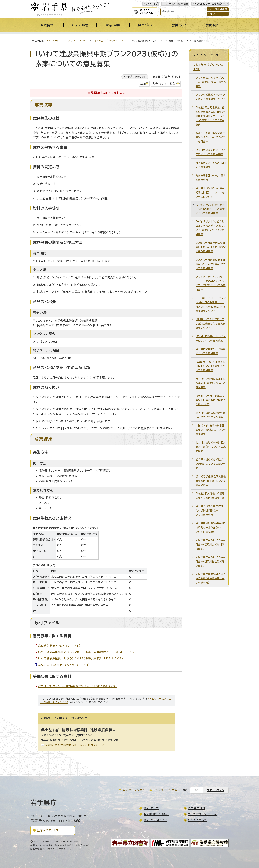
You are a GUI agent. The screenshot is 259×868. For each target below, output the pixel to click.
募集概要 (44, 105)
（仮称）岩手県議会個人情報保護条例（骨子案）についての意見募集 (211, 481)
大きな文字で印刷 (164, 84)
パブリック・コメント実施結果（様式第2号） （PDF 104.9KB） (77, 687)
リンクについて (198, 821)
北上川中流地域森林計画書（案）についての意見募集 (211, 415)
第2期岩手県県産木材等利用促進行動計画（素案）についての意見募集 (211, 366)
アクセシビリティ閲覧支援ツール (211, 4)
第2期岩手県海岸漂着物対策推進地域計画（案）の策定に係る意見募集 (211, 247)
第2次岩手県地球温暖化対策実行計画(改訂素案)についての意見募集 (211, 264)
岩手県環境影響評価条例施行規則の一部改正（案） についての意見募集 (211, 528)
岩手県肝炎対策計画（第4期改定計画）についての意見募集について (210, 193)
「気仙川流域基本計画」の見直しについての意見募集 (211, 339)
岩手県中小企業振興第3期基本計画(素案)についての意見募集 (211, 383)
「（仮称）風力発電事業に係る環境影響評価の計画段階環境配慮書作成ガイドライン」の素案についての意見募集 (211, 116)
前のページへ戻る (134, 790)
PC (196, 791)
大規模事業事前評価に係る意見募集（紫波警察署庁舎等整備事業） (211, 579)
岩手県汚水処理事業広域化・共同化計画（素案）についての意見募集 (210, 511)
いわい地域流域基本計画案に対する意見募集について (211, 97)
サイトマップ (152, 4)
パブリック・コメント (76, 41)
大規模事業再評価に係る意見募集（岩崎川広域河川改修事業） (211, 545)
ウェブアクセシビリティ (202, 815)
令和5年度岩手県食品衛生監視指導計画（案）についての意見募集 (211, 138)
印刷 (142, 84)
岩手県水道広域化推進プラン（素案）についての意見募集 (211, 464)
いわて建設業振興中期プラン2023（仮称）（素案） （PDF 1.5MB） (81, 659)
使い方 (214, 14)
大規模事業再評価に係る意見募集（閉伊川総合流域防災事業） (211, 562)
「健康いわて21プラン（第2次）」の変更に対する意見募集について (211, 324)
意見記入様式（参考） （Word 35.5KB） (64, 665)
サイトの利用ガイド (155, 821)
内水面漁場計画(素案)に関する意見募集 (211, 165)
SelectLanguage (146, 12)
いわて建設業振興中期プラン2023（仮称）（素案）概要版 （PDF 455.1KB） (87, 652)
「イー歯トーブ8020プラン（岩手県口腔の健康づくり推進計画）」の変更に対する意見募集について (211, 305)
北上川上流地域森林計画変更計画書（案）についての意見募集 (211, 447)
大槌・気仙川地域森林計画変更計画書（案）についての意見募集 (211, 430)
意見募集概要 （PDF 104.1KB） (59, 646)
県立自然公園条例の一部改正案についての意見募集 (211, 152)
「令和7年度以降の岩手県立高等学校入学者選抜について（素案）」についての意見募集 (211, 228)
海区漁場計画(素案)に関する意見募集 (211, 178)
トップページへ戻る (165, 790)
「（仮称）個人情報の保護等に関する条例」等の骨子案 (210, 496)
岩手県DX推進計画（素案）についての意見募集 (210, 352)
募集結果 (44, 439)
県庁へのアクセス (48, 831)
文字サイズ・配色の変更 (176, 4)
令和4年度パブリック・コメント (108, 41)
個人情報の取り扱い (156, 815)
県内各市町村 (197, 809)
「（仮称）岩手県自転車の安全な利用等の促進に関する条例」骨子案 (211, 400)
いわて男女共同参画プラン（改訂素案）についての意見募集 (211, 82)
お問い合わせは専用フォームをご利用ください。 (76, 745)
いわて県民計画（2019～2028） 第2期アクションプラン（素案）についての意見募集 (211, 284)
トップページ (53, 41)
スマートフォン (216, 791)
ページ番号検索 (219, 9)
